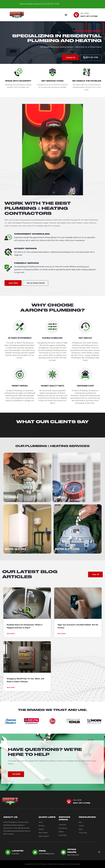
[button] (66, 15)
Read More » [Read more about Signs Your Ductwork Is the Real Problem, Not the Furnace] (62, 634)
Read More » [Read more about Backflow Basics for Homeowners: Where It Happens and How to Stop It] (11, 634)
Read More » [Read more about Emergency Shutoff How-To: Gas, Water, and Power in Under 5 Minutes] (11, 688)
